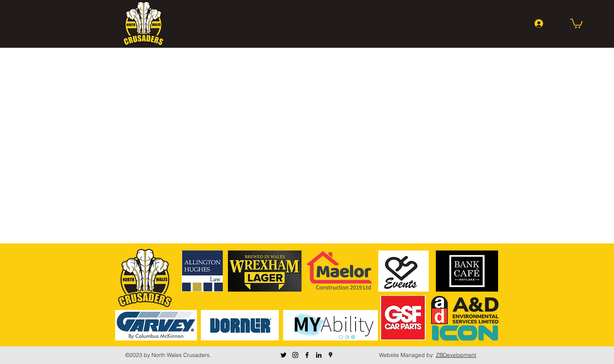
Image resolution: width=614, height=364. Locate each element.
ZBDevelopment (456, 355)
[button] (576, 23)
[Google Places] (330, 355)
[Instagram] (295, 355)
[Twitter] (284, 355)
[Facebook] (307, 355)
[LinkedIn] (319, 355)
